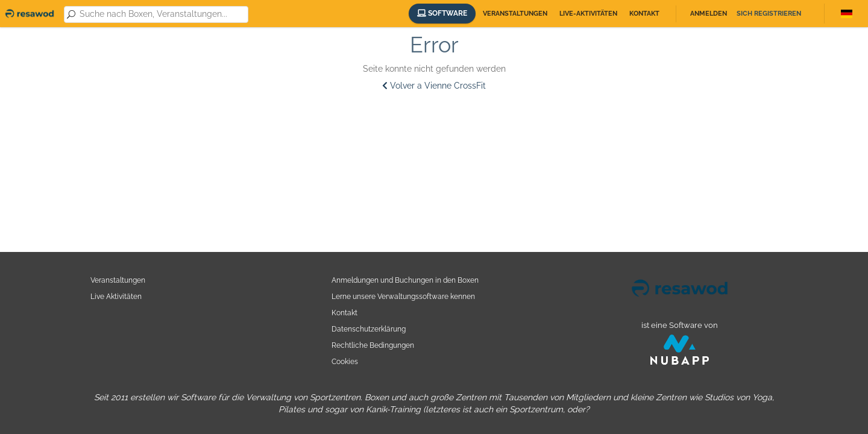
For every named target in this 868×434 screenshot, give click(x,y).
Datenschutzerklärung (369, 329)
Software (442, 13)
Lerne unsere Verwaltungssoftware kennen (403, 296)
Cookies (345, 361)
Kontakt (644, 14)
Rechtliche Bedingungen (373, 345)
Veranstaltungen (515, 14)
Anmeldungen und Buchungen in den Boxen (405, 280)
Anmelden (709, 14)
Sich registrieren (769, 14)
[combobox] (162, 14)
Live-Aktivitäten (588, 14)
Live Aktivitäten (116, 296)
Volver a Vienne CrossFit (434, 86)
